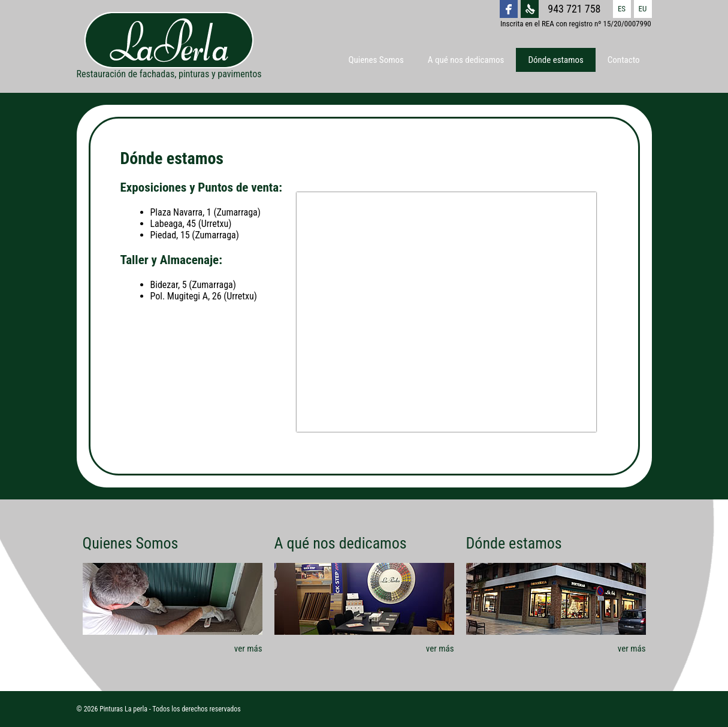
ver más (248, 649)
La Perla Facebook (509, 9)
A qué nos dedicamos (466, 60)
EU (643, 9)
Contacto (624, 60)
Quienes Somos (376, 60)
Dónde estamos (555, 60)
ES (622, 9)
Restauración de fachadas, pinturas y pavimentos (169, 46)
